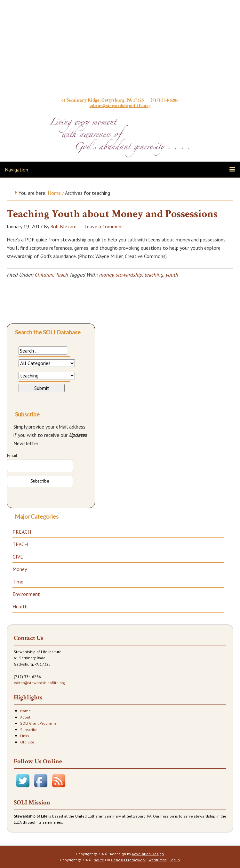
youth (172, 275)
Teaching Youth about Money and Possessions (112, 214)
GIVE (18, 557)
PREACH (22, 532)
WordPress (158, 860)
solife (99, 860)
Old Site (27, 742)
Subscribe (29, 730)
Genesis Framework (128, 860)
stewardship (129, 275)
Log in (175, 860)
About (25, 717)
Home (25, 711)
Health (20, 606)
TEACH (20, 544)
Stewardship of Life (120, 50)
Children (44, 275)
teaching (154, 275)
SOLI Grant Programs (38, 723)
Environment (26, 594)
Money (20, 569)
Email (12, 455)
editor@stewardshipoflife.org (120, 106)
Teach (62, 275)
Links (25, 736)
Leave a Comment (104, 226)
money (106, 275)
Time (18, 582)
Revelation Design (148, 854)
